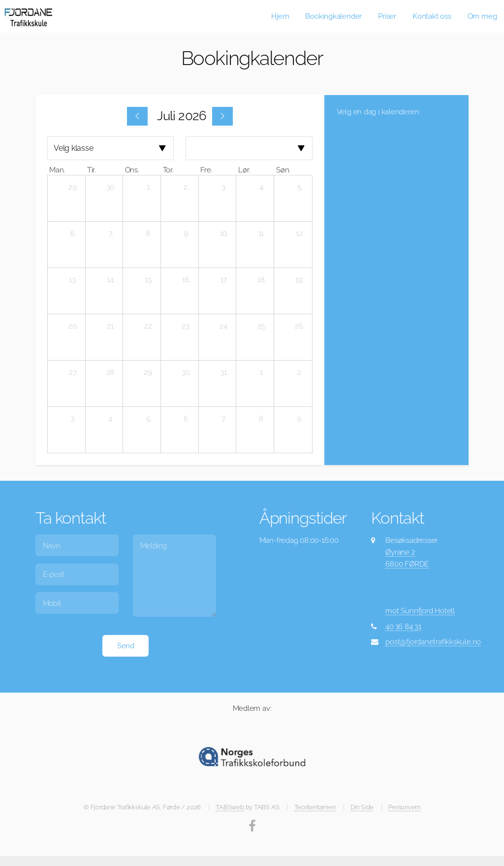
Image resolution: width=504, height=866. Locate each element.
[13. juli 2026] (73, 280)
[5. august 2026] (149, 419)
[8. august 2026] (262, 419)
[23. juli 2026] (187, 326)
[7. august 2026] (224, 419)
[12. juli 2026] (300, 233)
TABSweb (230, 807)
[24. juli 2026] (224, 326)
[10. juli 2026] (224, 233)
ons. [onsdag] (132, 170)
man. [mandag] (57, 170)
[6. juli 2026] (73, 233)
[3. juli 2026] (224, 187)
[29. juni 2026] (73, 187)
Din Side (362, 807)
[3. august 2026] (73, 419)
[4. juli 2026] (262, 187)
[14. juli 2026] (111, 280)
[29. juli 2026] (149, 372)
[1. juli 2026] (149, 187)
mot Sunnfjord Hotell (420, 611)
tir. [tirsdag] (92, 170)
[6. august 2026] (187, 419)
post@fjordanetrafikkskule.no (433, 642)
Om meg (482, 16)
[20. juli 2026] (73, 326)
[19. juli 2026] (300, 280)
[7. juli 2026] (111, 233)
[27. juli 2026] (73, 372)
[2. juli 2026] (187, 187)
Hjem (280, 16)
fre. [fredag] (206, 170)
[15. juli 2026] (149, 280)
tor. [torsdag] (168, 170)
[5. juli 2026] (300, 187)
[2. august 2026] (300, 372)
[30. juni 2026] (111, 187)
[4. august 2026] (111, 419)
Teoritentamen (315, 807)
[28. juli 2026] (111, 372)
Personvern (404, 807)
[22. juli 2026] (149, 326)
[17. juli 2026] (224, 280)
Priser (387, 16)
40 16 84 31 (403, 626)
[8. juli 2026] (149, 233)
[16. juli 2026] (187, 280)
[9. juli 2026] (187, 233)
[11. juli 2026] (262, 233)
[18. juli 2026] (262, 280)
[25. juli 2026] (262, 326)
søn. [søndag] (283, 170)
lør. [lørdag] (244, 170)
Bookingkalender (333, 16)
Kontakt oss (432, 16)
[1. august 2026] (262, 372)
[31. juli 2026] (224, 372)
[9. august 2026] (300, 419)
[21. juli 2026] (111, 326)
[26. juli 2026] (300, 326)
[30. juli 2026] (187, 372)
